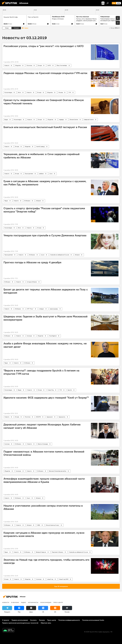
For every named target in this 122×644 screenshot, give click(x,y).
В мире (40, 65)
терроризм (50, 417)
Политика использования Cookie (93, 620)
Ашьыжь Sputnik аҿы (11, 17)
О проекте (6, 620)
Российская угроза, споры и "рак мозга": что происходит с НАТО (44, 46)
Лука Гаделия (53, 336)
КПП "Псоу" (30, 309)
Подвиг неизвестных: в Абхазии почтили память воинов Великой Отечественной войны (44, 453)
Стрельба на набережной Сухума (60, 255)
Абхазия (38, 201)
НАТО (49, 65)
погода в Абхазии (32, 282)
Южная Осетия (74, 120)
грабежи (41, 174)
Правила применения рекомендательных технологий (20, 623)
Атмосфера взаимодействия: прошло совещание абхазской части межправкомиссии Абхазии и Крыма (44, 480)
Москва (61, 92)
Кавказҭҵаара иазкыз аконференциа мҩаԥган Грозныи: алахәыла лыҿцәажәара (108, 21)
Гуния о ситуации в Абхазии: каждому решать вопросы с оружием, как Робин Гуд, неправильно (45, 183)
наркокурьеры (54, 309)
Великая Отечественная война (58, 471)
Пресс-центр (58, 602)
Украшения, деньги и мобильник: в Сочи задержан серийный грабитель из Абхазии (42, 156)
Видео (6, 120)
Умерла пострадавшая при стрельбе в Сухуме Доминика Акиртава (45, 235)
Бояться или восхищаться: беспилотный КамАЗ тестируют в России (45, 127)
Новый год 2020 (64, 579)
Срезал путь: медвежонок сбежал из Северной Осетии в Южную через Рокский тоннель (44, 102)
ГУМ (70, 92)
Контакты (33, 620)
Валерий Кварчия (41, 552)
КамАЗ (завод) (41, 146)
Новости (7, 65)
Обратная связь (46, 623)
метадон (42, 309)
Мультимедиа (8, 92)
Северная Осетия (89, 120)
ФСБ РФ (38, 417)
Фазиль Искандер (43, 444)
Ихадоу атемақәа (58, 19)
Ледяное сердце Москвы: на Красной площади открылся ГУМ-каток (45, 73)
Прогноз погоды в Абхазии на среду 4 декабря (32, 262)
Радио (6, 201)
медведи (61, 120)
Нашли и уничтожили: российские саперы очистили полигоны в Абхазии (43, 507)
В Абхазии (27, 201)
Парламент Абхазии (57, 552)
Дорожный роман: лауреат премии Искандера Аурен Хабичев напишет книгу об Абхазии (42, 426)
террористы (62, 417)
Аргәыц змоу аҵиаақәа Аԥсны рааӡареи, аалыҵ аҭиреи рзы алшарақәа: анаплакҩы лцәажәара (86, 21)
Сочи (51, 174)
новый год (50, 579)
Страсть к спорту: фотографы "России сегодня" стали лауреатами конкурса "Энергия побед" (44, 210)
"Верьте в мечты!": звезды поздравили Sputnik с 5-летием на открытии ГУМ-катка (41, 372)
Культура (29, 336)
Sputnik (70, 390)
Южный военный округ (53, 525)
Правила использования (20, 620)
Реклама (42, 620)
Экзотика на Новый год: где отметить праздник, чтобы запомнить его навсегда (46, 561)
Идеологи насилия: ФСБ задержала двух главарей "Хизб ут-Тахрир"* (46, 398)
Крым (28, 498)
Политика (29, 65)
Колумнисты (33, 602)
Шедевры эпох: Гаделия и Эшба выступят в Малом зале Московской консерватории (45, 318)
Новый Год (51, 390)
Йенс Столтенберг (62, 65)
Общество (18, 65)
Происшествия (29, 174)
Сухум (43, 255)
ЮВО (39, 525)
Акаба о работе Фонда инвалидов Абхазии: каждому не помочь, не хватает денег (45, 345)
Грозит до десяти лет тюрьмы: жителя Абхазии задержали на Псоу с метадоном (46, 291)
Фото (19, 92)
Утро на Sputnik (33, 17)
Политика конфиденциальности (69, 620)
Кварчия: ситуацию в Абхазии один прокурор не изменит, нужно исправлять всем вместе (44, 534)
